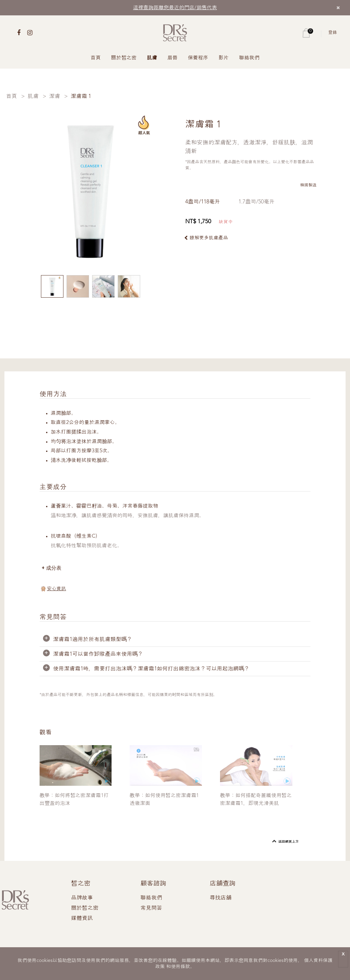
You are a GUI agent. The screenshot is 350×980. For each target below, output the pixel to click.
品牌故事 (82, 898)
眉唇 (173, 58)
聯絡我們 (249, 58)
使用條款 (180, 967)
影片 (224, 58)
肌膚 (152, 58)
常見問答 (151, 908)
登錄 (333, 33)
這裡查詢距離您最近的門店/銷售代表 (175, 8)
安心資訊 (57, 589)
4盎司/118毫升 (203, 202)
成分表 (54, 568)
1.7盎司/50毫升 (257, 202)
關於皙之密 (124, 58)
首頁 (96, 58)
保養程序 (198, 58)
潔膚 (55, 97)
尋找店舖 (221, 898)
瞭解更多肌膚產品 (209, 238)
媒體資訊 (82, 919)
